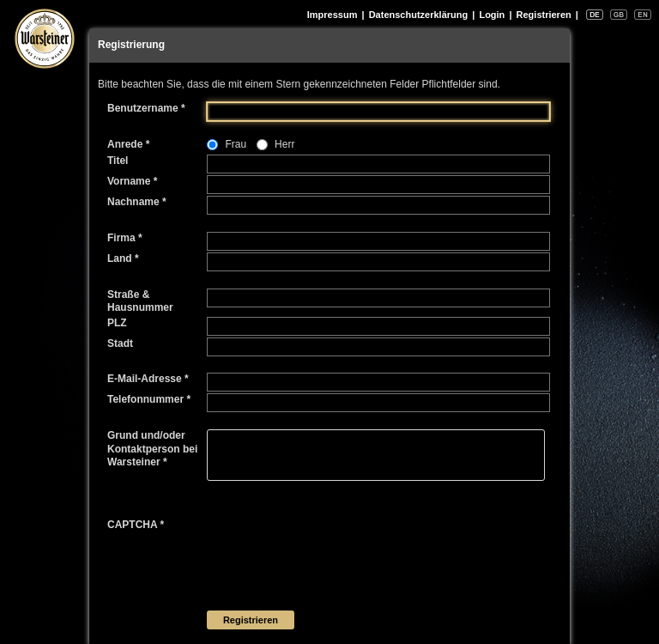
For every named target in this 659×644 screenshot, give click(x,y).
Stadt (120, 343)
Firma (125, 238)
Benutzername (146, 108)
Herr (284, 144)
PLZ (117, 323)
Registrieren (544, 15)
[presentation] (337, 552)
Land (123, 258)
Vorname (132, 181)
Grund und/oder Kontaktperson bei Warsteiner (152, 449)
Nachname (137, 202)
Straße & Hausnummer (140, 301)
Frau (236, 144)
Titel (118, 161)
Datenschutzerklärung (419, 15)
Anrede (128, 144)
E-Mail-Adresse (148, 379)
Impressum (333, 15)
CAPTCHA (136, 525)
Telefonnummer (149, 399)
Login (492, 15)
